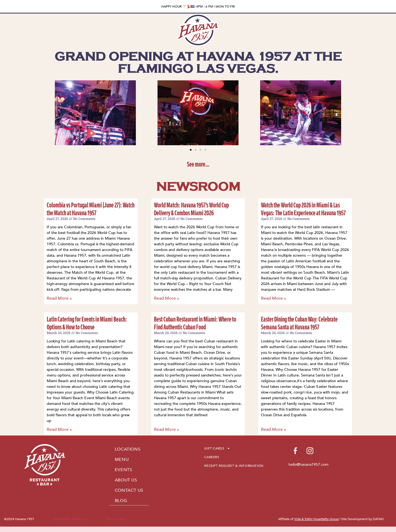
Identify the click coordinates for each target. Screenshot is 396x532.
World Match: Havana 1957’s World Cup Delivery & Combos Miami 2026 (191, 209)
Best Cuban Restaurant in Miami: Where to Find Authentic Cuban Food (195, 323)
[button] (50, 114)
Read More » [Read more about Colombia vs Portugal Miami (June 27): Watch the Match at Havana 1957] (59, 298)
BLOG (121, 501)
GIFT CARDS (217, 448)
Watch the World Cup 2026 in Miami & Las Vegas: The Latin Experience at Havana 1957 (303, 209)
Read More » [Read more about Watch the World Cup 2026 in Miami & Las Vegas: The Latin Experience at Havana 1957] (273, 298)
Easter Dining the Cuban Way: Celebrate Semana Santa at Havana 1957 (299, 323)
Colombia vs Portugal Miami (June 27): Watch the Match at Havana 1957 (91, 209)
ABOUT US (126, 480)
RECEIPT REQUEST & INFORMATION (234, 466)
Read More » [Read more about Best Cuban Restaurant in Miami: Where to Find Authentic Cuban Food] (167, 429)
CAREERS (212, 457)
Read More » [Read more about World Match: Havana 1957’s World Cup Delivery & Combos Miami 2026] (167, 298)
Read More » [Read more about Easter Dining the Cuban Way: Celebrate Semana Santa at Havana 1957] (273, 429)
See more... (198, 164)
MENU (122, 460)
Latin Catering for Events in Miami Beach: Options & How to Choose (87, 323)
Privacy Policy (116, 519)
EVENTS (124, 470)
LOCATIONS (128, 449)
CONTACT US (129, 490)
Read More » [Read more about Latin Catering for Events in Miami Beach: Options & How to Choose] (59, 429)
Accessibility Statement (70, 519)
